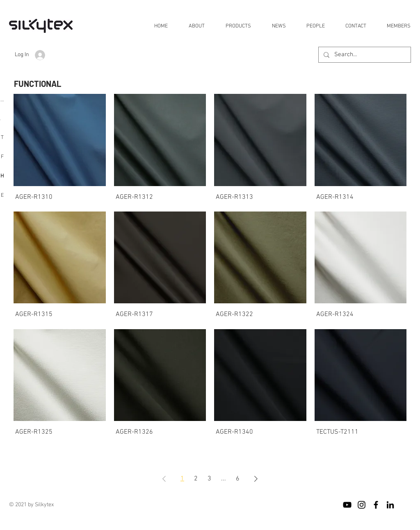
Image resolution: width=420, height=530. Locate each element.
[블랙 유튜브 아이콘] (347, 505)
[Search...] (364, 55)
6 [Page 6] (238, 479)
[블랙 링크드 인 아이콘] (390, 505)
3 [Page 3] (209, 479)
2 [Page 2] (196, 479)
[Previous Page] (164, 479)
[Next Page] (256, 479)
